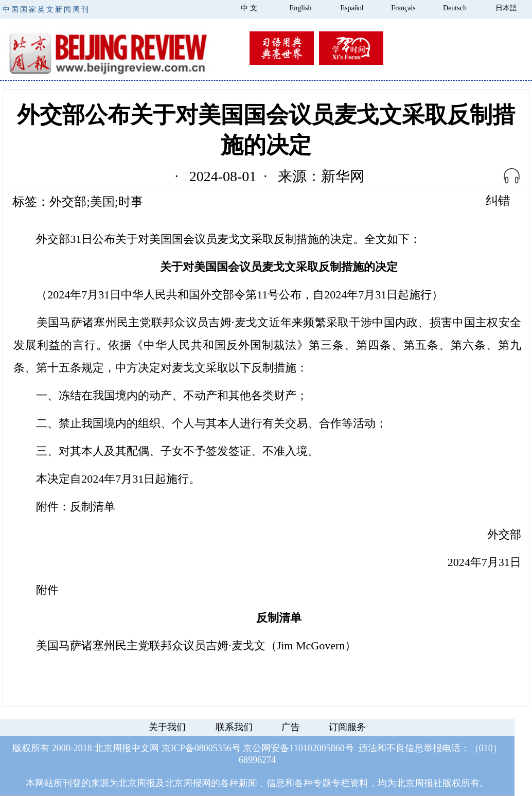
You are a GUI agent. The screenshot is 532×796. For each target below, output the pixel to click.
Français (403, 8)
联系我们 (234, 727)
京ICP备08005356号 (201, 748)
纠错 (498, 201)
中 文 (249, 8)
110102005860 (317, 748)
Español (352, 8)
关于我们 (167, 727)
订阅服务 (347, 727)
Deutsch (455, 8)
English (301, 8)
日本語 (506, 8)
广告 (291, 727)
